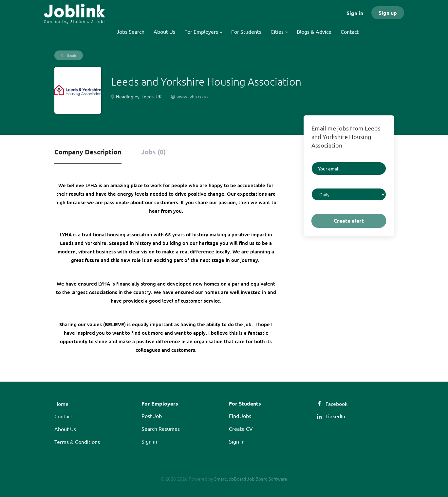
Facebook (336, 404)
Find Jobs (240, 416)
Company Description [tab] (88, 152)
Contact (63, 416)
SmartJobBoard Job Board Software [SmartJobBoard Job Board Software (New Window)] (251, 479)
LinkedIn (335, 416)
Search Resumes (161, 428)
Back (71, 55)
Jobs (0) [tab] (153, 152)
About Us (65, 429)
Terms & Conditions (77, 442)
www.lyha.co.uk (193, 96)
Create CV (241, 428)
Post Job (152, 416)
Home (61, 404)
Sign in (355, 13)
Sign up (388, 13)
